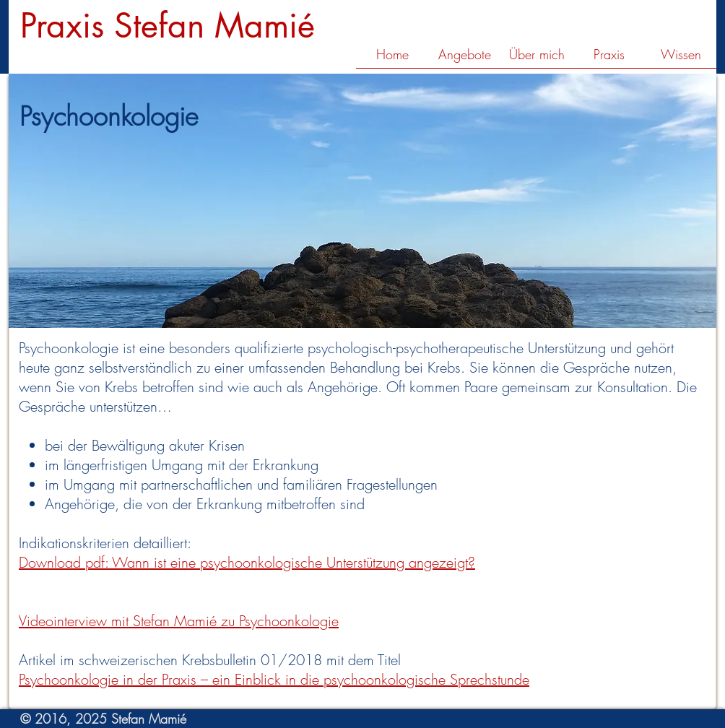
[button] (464, 59)
